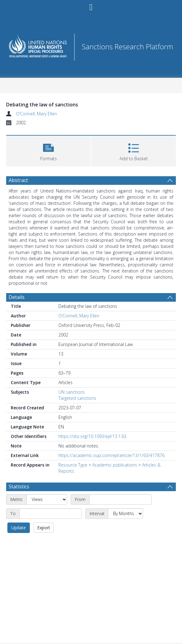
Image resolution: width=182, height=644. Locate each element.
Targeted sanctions (77, 398)
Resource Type (73, 465)
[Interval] (125, 514)
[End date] (51, 514)
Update (19, 528)
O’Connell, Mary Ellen (36, 114)
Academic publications (115, 465)
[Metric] (47, 499)
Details (17, 297)
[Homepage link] (91, 45)
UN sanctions (72, 392)
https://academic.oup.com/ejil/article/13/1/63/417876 (111, 455)
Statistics (19, 487)
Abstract (18, 180)
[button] (48, 150)
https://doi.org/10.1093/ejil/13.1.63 (92, 436)
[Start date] (120, 499)
